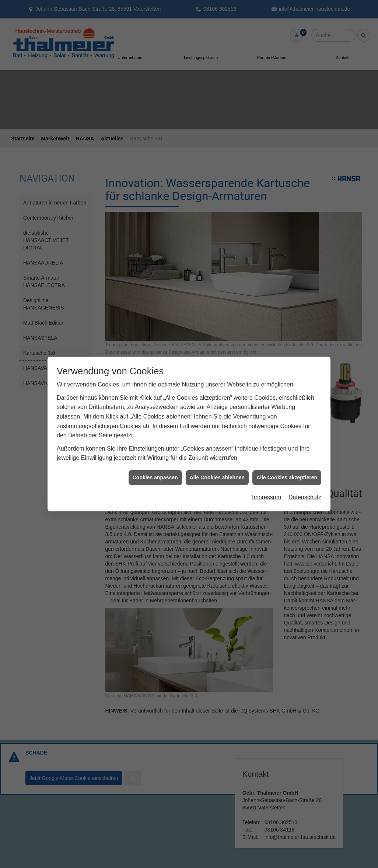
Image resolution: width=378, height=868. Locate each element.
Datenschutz (305, 485)
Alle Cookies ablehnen (217, 466)
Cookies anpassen (155, 466)
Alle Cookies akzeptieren (287, 466)
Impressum (267, 485)
